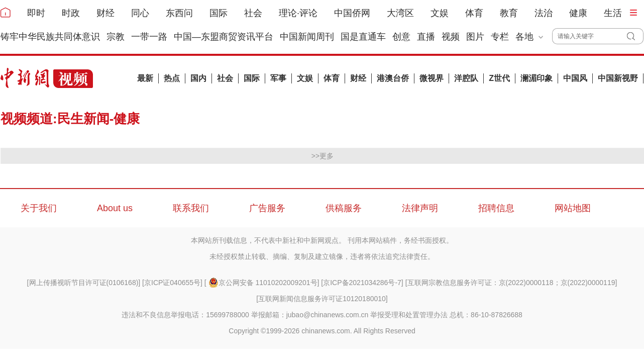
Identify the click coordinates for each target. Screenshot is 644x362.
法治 (544, 13)
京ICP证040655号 (172, 283)
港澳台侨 (393, 78)
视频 (451, 37)
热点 (172, 78)
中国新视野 (618, 78)
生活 (613, 13)
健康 (578, 13)
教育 (509, 13)
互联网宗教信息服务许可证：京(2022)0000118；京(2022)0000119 (511, 283)
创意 (401, 37)
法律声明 (420, 208)
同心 (140, 13)
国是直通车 (363, 37)
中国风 (575, 78)
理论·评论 (298, 13)
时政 (71, 13)
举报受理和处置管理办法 (409, 315)
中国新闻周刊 (307, 37)
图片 (475, 37)
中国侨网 (352, 13)
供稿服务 (344, 208)
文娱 (440, 13)
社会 (253, 13)
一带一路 (149, 37)
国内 (198, 78)
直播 (426, 37)
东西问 (179, 13)
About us (115, 208)
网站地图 (573, 208)
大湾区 (400, 13)
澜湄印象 (536, 78)
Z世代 (499, 78)
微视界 (432, 78)
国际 (219, 13)
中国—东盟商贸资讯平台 (224, 37)
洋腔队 (466, 78)
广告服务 (267, 208)
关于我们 (39, 208)
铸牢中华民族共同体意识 (50, 37)
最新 (145, 78)
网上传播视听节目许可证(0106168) (84, 283)
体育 (474, 13)
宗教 (116, 37)
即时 (36, 13)
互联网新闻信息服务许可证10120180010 (322, 299)
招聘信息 (496, 208)
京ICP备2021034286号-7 (362, 283)
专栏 (500, 37)
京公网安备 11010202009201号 (263, 283)
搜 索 (635, 36)
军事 (278, 78)
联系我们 (191, 208)
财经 (105, 13)
